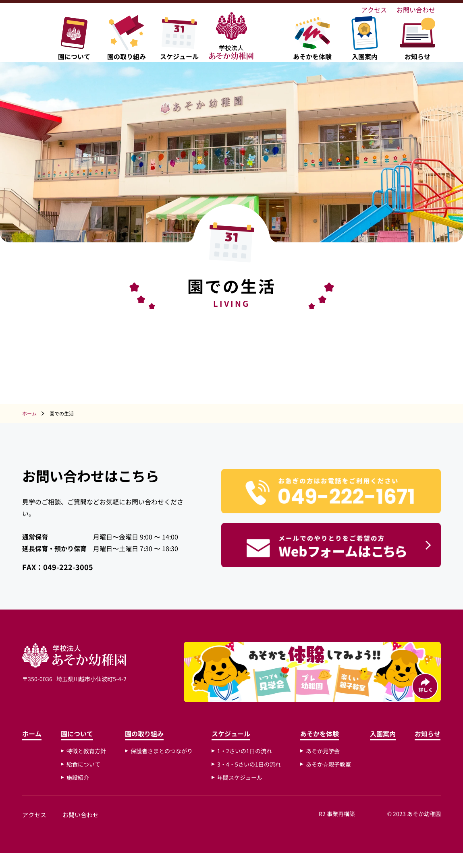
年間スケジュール (240, 793)
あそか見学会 (322, 766)
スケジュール (231, 749)
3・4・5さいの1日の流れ (249, 779)
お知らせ (426, 749)
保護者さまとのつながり (162, 766)
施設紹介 (79, 793)
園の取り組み (145, 749)
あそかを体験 (319, 749)
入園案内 (382, 749)
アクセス (366, 9)
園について (78, 749)
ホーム (34, 749)
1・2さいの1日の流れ (245, 766)
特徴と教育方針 (87, 766)
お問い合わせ (404, 9)
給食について (85, 779)
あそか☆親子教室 (328, 779)
